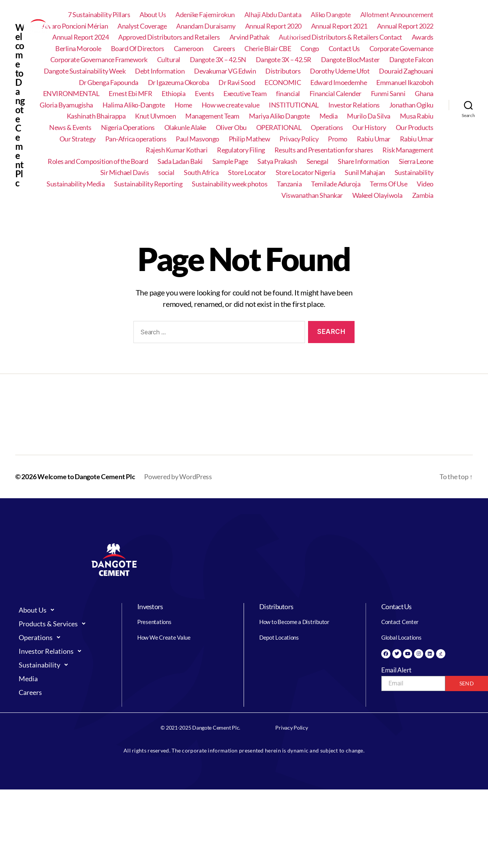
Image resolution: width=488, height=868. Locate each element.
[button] (172, 18)
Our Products (415, 128)
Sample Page (230, 161)
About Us (172, 18)
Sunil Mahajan (365, 172)
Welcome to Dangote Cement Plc (86, 477)
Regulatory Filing (241, 150)
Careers (293, 35)
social (166, 172)
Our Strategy (78, 139)
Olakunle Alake (185, 128)
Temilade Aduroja (336, 184)
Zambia (423, 195)
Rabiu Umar (374, 139)
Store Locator (247, 172)
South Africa (201, 172)
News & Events (70, 128)
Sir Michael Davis (125, 172)
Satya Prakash (277, 161)
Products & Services (224, 18)
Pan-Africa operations (136, 139)
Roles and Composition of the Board (98, 161)
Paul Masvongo (197, 139)
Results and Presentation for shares (324, 150)
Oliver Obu (231, 128)
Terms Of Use (388, 184)
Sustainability (384, 18)
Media (421, 18)
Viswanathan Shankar (312, 195)
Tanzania (289, 184)
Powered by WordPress (178, 477)
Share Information (364, 161)
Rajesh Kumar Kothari (177, 150)
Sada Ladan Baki (180, 161)
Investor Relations (330, 18)
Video (425, 184)
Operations (278, 18)
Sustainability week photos (230, 184)
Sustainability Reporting (148, 184)
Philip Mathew (250, 139)
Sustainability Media (75, 184)
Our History (369, 128)
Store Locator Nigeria (306, 172)
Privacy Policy (299, 139)
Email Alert (396, 670)
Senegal (318, 161)
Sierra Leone (416, 161)
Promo (338, 139)
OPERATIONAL (279, 128)
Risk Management (408, 150)
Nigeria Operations (128, 128)
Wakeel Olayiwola (377, 195)
